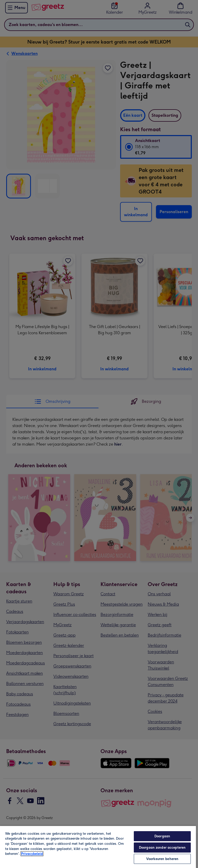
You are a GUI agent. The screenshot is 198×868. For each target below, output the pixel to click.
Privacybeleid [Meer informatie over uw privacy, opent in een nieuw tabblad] (32, 854)
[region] (98, 847)
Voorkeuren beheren (162, 859)
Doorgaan (162, 836)
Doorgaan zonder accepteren (162, 848)
